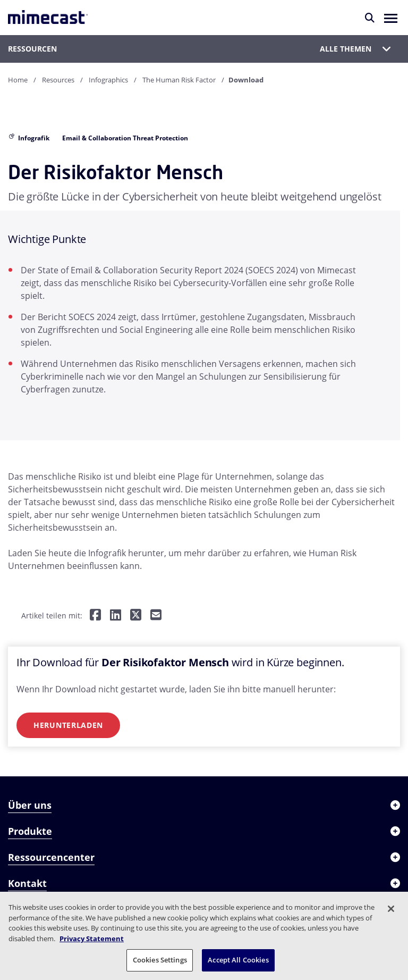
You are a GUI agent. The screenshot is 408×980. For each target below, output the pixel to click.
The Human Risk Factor (179, 80)
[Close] (391, 909)
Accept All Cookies (238, 960)
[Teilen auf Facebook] (95, 615)
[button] (391, 18)
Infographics (108, 80)
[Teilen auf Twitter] (136, 615)
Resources (58, 80)
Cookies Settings (160, 960)
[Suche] (370, 18)
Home (18, 80)
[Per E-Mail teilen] (156, 615)
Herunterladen (68, 725)
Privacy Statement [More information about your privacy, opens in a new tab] (92, 939)
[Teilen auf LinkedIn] (116, 615)
